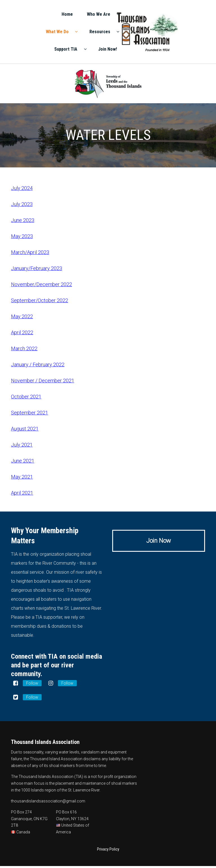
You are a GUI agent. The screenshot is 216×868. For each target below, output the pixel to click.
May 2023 (22, 238)
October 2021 (26, 399)
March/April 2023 (30, 254)
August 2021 (25, 431)
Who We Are (182, 15)
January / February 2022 (38, 366)
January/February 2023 (37, 270)
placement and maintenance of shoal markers (96, 785)
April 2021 (22, 495)
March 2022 (24, 350)
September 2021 (30, 415)
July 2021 (22, 447)
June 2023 (23, 222)
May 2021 (22, 479)
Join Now (159, 543)
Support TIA (154, 50)
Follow (32, 685)
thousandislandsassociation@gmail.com (48, 803)
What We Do (148, 32)
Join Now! (186, 50)
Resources (183, 32)
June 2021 (23, 463)
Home (153, 15)
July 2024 (22, 190)
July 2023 (22, 206)
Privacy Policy (108, 851)
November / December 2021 (43, 383)
